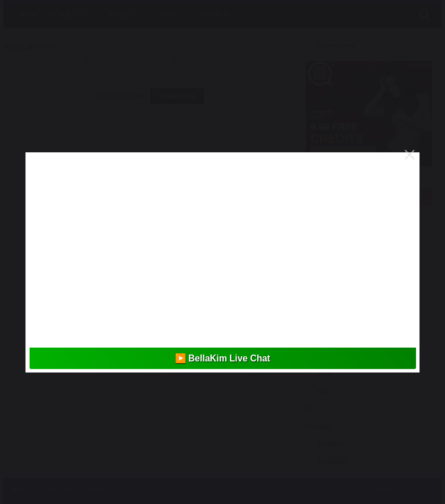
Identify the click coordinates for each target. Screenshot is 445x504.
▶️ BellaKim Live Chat (223, 358)
